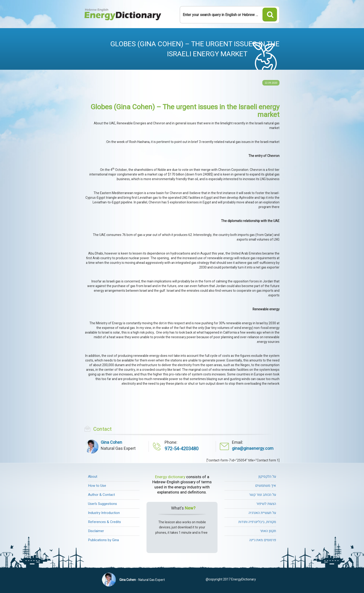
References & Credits (104, 522)
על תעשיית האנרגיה (262, 513)
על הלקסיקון (267, 477)
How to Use (97, 486)
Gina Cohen (128, 580)
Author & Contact (101, 495)
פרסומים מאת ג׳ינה (263, 540)
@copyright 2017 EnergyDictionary (231, 579)
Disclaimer (96, 531)
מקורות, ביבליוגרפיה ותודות (257, 522)
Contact (102, 429)
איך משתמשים (266, 486)
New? (190, 508)
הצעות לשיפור (266, 504)
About (93, 477)
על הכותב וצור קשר (263, 495)
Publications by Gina (103, 540)
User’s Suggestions (102, 504)
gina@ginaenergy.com (253, 449)
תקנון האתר (268, 531)
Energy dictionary (170, 477)
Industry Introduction (104, 513)
